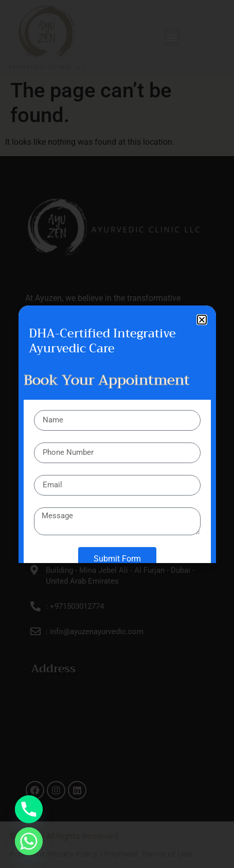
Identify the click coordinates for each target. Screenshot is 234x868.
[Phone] (29, 809)
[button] (202, 320)
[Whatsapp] (29, 841)
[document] (117, 434)
